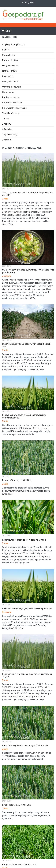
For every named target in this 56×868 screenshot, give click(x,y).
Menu (8, 31)
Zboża (5, 199)
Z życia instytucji (10, 134)
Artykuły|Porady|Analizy (13, 44)
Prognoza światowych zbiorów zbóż (19, 864)
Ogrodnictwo (8, 92)
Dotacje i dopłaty (10, 60)
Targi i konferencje (11, 113)
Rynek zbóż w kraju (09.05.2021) (17, 805)
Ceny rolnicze (9, 55)
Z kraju (5, 119)
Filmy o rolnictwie (10, 66)
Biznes (5, 50)
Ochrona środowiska (12, 87)
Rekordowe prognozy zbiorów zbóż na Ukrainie (24, 540)
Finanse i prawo (10, 71)
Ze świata (7, 140)
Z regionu (7, 124)
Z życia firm (8, 129)
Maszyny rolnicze (10, 81)
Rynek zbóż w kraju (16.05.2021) (17, 480)
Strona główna (28, 2)
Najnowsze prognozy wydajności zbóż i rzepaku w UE (27, 609)
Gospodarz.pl (8, 76)
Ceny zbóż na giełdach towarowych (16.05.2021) (25, 745)
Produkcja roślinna (11, 97)
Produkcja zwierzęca (12, 103)
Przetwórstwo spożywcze (14, 108)
